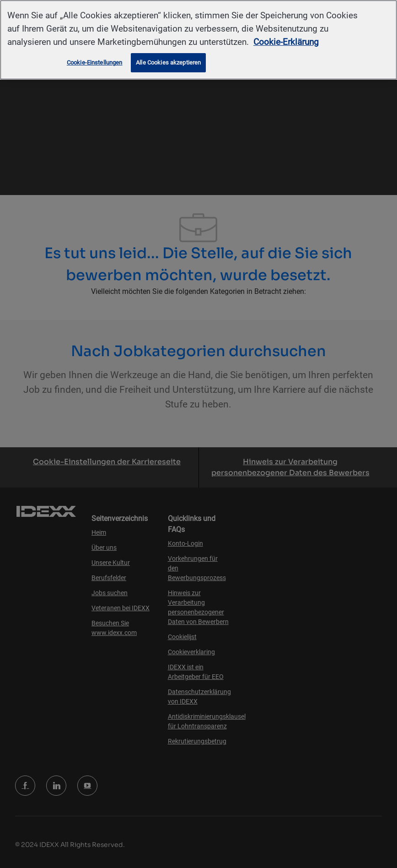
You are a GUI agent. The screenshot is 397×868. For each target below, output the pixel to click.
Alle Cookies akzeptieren (168, 62)
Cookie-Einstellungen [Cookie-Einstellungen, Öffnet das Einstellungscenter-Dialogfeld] (95, 62)
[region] (198, 40)
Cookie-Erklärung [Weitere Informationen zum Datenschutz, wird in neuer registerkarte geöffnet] (286, 42)
